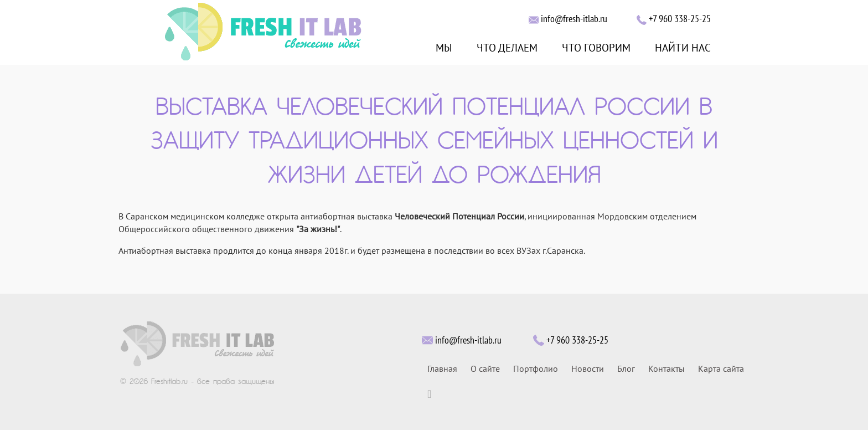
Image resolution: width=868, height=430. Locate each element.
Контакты (666, 369)
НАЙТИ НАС (683, 48)
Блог (626, 369)
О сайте (485, 369)
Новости (588, 369)
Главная (442, 369)
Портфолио (536, 369)
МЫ (444, 48)
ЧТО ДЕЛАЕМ (507, 48)
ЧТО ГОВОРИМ (596, 48)
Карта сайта (721, 369)
